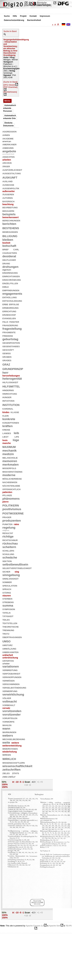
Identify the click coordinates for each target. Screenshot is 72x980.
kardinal (8, 409)
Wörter (7, 101)
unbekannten (10, 652)
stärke (7, 592)
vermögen (8, 680)
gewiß (7, 353)
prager (7, 517)
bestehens (11, 228)
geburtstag (10, 339)
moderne (9, 475)
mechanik (10, 451)
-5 (21, 782)
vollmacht (10, 701)
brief (6, 249)
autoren (8, 198)
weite (6, 743)
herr (5, 373)
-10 (17, 782)
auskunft (10, 177)
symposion (9, 609)
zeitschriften (11, 770)
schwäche (10, 557)
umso (6, 641)
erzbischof (9, 315)
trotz (6, 634)
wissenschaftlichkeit (17, 766)
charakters (10, 253)
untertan (8, 661)
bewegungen (10, 232)
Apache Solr (55, 926)
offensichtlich (11, 489)
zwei (5, 777)
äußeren (8, 194)
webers (8, 736)
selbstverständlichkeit (17, 568)
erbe (5, 304)
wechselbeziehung (14, 739)
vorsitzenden (12, 711)
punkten (7, 524)
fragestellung (12, 329)
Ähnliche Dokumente (8, 124)
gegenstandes (11, 346)
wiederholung (10, 752)
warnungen (9, 732)
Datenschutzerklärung (14, 20)
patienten (7, 492)
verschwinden (11, 684)
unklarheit (8, 655)
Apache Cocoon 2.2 (35, 926)
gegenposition (11, 343)
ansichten (8, 157)
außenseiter (9, 191)
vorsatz (6, 708)
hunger (7, 397)
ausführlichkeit (12, 170)
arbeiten (7, 160)
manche (7, 443)
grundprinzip (13, 369)
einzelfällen (10, 283)
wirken (7, 755)
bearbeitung (10, 207)
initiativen (8, 401)
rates (16, 524)
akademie (8, 138)
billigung (10, 236)
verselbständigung (14, 687)
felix (5, 322)
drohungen (10, 267)
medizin (8, 454)
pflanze (7, 495)
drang (6, 263)
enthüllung (10, 297)
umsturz (8, 645)
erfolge (14, 304)
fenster (14, 322)
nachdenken (10, 482)
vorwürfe (8, 722)
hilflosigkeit (10, 382)
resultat (8, 533)
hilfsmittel (11, 386)
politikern (11, 505)
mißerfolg (9, 468)
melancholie (10, 458)
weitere (15, 743)
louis (5, 440)
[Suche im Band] (10, 82)
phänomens (11, 499)
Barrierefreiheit (34, 20)
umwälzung (9, 648)
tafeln (6, 613)
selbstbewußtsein (15, 564)
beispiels (9, 214)
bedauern (8, 211)
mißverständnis (12, 472)
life (17, 437)
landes (7, 433)
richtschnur (10, 540)
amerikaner (9, 144)
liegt (5, 437)
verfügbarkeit (11, 673)
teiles (6, 620)
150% (5, 787)
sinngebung (11, 575)
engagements (12, 294)
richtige (8, 536)
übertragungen (12, 637)
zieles (6, 773)
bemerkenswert (10, 217)
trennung (8, 630)
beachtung (8, 204)
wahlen (7, 725)
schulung (8, 554)
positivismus (12, 509)
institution (11, 405)
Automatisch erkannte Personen (10, 108)
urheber (6, 664)
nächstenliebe (11, 486)
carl (16, 249)
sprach (7, 589)
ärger (6, 166)
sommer (7, 582)
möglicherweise (12, 479)
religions (6, 530)
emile (6, 287)
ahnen (6, 135)
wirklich (9, 759)
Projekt (23, 16)
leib (16, 433)
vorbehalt (9, 705)
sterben (7, 599)
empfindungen (11, 290)
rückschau (10, 543)
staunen (7, 596)
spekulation (10, 585)
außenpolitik (11, 188)
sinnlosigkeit (10, 578)
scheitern (9, 547)
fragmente (9, 332)
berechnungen (11, 220)
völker (7, 698)
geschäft (8, 350)
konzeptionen (11, 423)
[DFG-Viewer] (9, 85)
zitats (16, 773)
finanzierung (10, 325)
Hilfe (15, 16)
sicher (6, 571)
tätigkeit (8, 616)
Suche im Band (10, 31)
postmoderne (13, 513)
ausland (8, 181)
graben (7, 357)
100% (5, 784)
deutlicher (9, 260)
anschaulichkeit (8, 154)
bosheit (6, 243)
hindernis (8, 390)
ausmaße (8, 185)
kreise (6, 430)
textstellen (10, 623)
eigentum (7, 270)
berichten (9, 224)
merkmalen (10, 465)
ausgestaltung (12, 173)
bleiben (8, 240)
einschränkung (12, 280)
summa (8, 606)
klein (6, 416)
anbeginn (8, 148)
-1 (23, 782)
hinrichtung (10, 394)
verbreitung (10, 670)
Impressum (45, 16)
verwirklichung (13, 694)
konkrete (9, 419)
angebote (9, 151)
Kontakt (33, 16)
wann (6, 729)
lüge (16, 440)
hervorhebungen (11, 376)
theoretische (11, 627)
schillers (8, 550)
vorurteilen (10, 718)
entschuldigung (12, 301)
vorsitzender (12, 715)
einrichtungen (11, 276)
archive (7, 163)
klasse (15, 412)
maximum (9, 447)
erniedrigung (10, 308)
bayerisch (8, 201)
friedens (8, 336)
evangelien (9, 318)
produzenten (12, 521)
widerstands (10, 749)
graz (6, 364)
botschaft (9, 246)
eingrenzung (10, 273)
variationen (11, 666)
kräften (8, 426)
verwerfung (10, 691)
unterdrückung (10, 658)
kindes (6, 412)
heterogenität (12, 379)
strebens (8, 602)
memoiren (10, 461)
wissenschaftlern (14, 763)
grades (7, 360)
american (7, 141)
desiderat (9, 256)
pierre (5, 502)
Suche (7, 16)
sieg (17, 572)
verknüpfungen (12, 677)
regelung (9, 528)
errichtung (9, 311)
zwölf (12, 777)
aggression (9, 131)
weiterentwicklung (12, 746)
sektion (7, 561)
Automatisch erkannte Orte (10, 117)
